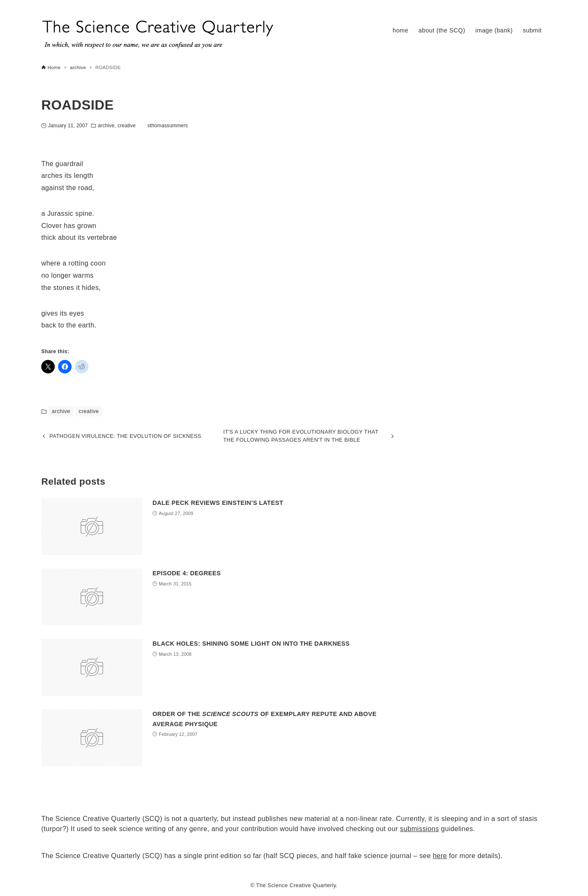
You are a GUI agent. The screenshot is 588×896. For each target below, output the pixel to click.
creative (127, 126)
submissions (420, 829)
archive (106, 126)
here (440, 856)
